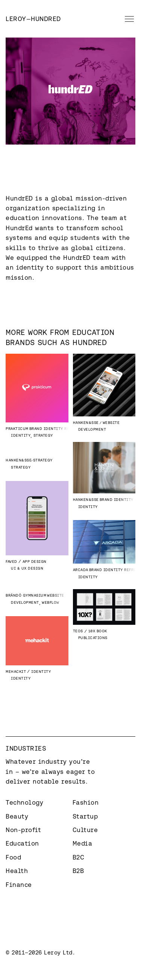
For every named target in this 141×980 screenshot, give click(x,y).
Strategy (43, 435)
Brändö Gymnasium (26, 595)
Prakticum (17, 429)
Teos (78, 631)
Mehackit (16, 672)
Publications (93, 638)
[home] (33, 19)
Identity (21, 435)
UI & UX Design (27, 568)
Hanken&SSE (86, 423)
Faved (11, 562)
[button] (128, 19)
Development (92, 429)
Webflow (51, 602)
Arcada (81, 570)
